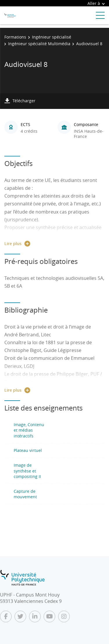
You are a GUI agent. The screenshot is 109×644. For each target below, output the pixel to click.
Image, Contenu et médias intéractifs (29, 430)
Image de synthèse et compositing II (27, 471)
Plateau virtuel (28, 450)
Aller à (96, 3)
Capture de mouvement (25, 494)
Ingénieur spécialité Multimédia (39, 44)
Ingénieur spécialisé (52, 37)
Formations (15, 37)
